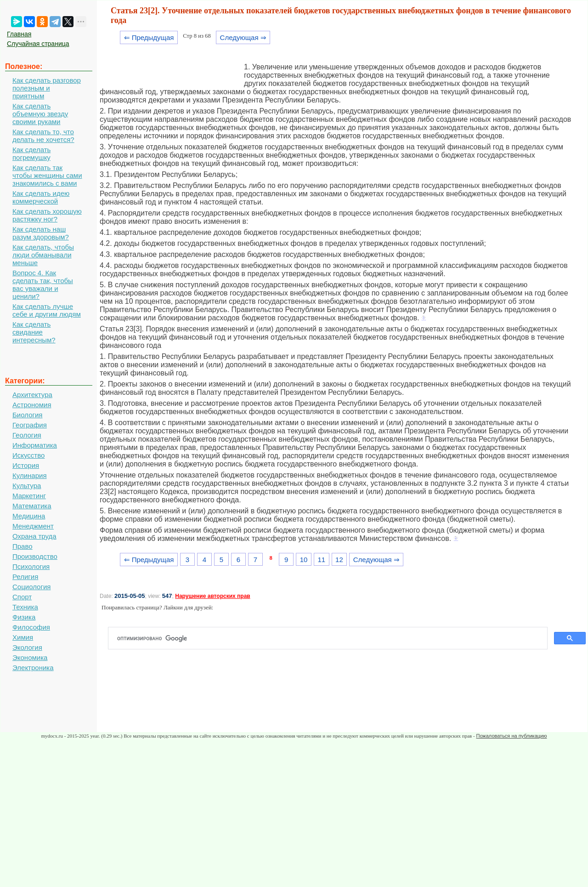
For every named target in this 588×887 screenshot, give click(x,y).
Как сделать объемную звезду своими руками (40, 114)
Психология (31, 566)
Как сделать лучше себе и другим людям (47, 310)
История (26, 465)
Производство (35, 556)
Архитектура (32, 395)
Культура (27, 486)
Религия (25, 577)
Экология (27, 647)
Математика (32, 506)
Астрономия (32, 405)
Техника (25, 607)
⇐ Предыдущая (149, 37)
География (30, 425)
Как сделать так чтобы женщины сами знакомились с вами (47, 175)
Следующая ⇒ (243, 37)
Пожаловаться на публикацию (511, 736)
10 (304, 560)
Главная (19, 34)
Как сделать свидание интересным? (34, 332)
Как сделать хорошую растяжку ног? (47, 215)
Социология (31, 587)
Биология (27, 415)
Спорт (22, 597)
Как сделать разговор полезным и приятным (47, 88)
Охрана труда (34, 536)
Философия (31, 627)
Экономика (30, 657)
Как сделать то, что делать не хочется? (43, 136)
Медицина (29, 516)
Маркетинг (29, 496)
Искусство (28, 455)
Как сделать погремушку (31, 154)
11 (321, 560)
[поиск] (331, 638)
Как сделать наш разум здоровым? (41, 233)
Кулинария (30, 475)
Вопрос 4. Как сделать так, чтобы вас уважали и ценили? (43, 284)
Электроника (33, 668)
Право (23, 546)
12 (339, 560)
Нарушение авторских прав (212, 596)
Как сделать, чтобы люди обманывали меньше (43, 255)
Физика (24, 617)
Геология (27, 435)
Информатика (35, 445)
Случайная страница (38, 44)
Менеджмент (33, 526)
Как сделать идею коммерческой (41, 197)
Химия (23, 637)
